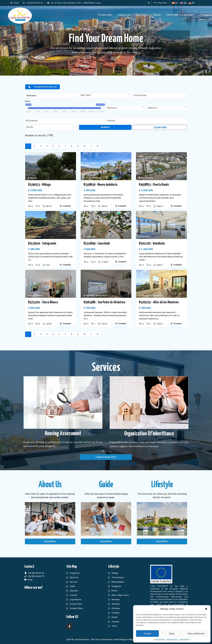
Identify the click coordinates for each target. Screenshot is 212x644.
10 (84, 146)
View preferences (196, 634)
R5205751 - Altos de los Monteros (159, 302)
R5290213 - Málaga (39, 185)
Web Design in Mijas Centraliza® (130, 640)
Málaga (34, 178)
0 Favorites (161, 3)
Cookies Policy (76, 608)
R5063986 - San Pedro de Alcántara (104, 302)
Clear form (160, 127)
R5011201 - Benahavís (152, 243)
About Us (124, 15)
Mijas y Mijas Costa (120, 595)
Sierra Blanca (37, 295)
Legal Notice (184, 639)
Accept (147, 634)
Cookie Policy (160, 639)
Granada (115, 622)
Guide (157, 15)
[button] (206, 609)
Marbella (116, 600)
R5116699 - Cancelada (97, 243)
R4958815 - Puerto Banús (154, 185)
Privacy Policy (172, 639)
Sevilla (115, 617)
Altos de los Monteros (151, 295)
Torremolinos (118, 578)
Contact (189, 15)
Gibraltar (116, 604)
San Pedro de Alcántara (97, 295)
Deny (172, 634)
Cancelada (91, 237)
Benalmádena (118, 582)
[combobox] (105, 95)
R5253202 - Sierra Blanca (43, 302)
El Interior (116, 608)
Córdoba (115, 613)
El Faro (115, 591)
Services (142, 15)
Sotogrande (36, 237)
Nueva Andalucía (93, 178)
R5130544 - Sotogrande (42, 243)
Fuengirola (116, 586)
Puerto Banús (147, 178)
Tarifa (114, 626)
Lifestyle (172, 15)
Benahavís (146, 237)
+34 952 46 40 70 (36, 576)
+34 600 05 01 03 (36, 573)
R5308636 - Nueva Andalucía (100, 185)
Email (30, 580)
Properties (105, 15)
